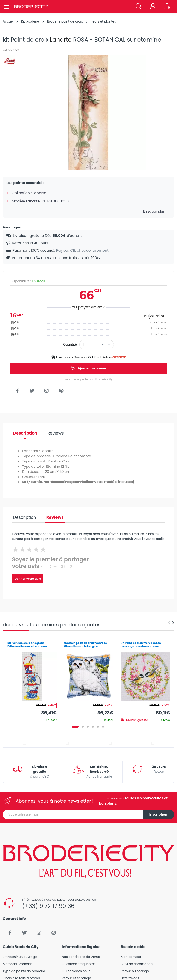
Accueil (9, 21)
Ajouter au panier (88, 368)
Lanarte (61, 40)
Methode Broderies (18, 964)
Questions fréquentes (79, 964)
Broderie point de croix (65, 21)
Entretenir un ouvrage (20, 957)
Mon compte (131, 957)
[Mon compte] (153, 6)
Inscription (158, 814)
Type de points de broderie (24, 971)
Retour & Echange (135, 971)
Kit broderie (30, 21)
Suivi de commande (137, 964)
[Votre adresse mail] (73, 814)
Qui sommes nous (76, 971)
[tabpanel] (32, 680)
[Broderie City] (31, 7)
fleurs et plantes (103, 21)
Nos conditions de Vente (81, 957)
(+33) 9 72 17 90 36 (48, 906)
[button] (139, 6)
